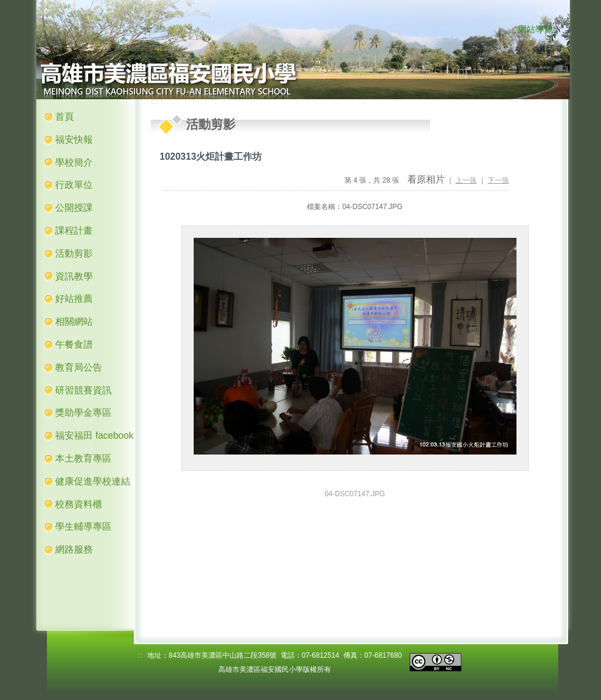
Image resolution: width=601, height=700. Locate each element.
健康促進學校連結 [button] (93, 481)
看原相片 (426, 179)
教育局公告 (79, 367)
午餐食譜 (74, 344)
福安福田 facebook (94, 435)
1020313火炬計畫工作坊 (211, 157)
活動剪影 (74, 253)
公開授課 (74, 208)
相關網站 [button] (74, 322)
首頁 (65, 117)
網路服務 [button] (74, 549)
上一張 (466, 180)
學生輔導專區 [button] (83, 526)
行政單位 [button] (74, 185)
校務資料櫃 (79, 504)
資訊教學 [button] (74, 276)
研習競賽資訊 (83, 390)
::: (506, 30)
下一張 (498, 180)
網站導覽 (535, 29)
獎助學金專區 (83, 413)
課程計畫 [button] (74, 230)
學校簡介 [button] (74, 162)
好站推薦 (74, 299)
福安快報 (74, 139)
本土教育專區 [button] (83, 458)
